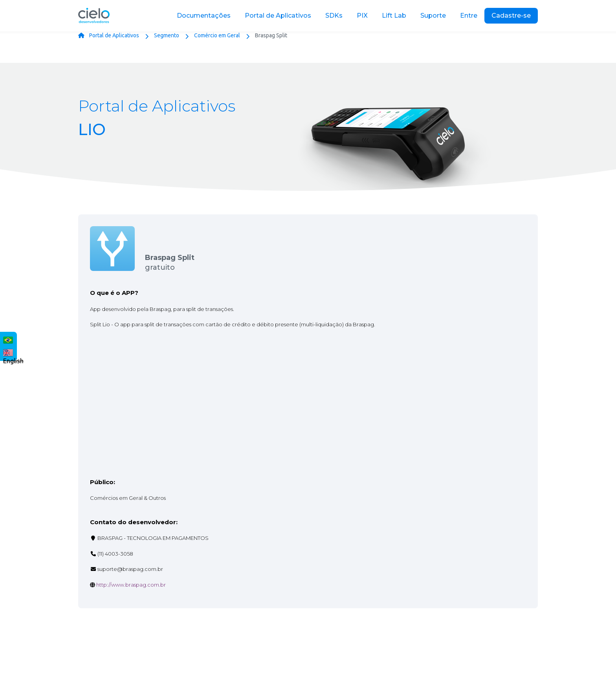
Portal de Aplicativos (114, 35)
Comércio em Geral (217, 35)
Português (6, 339)
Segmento (167, 35)
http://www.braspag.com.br (131, 585)
